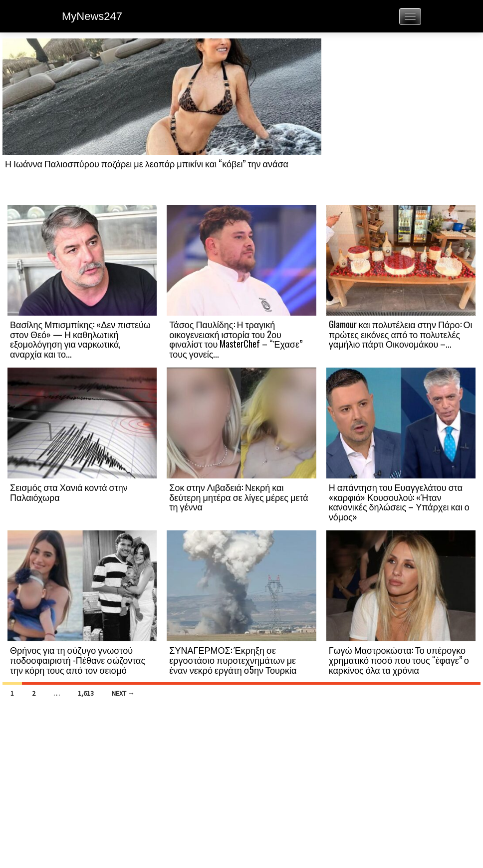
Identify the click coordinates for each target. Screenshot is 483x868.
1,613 (86, 693)
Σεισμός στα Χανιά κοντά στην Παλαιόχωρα (69, 492)
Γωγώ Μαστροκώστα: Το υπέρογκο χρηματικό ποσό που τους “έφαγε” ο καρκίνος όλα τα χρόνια (399, 660)
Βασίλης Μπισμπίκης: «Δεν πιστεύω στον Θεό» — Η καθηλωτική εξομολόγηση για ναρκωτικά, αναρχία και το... (80, 339)
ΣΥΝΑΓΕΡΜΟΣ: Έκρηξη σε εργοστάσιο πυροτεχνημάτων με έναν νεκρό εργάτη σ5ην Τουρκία (233, 660)
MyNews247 (92, 16)
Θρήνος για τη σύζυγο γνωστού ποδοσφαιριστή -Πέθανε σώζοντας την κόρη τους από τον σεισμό (78, 660)
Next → (123, 693)
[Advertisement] (401, 121)
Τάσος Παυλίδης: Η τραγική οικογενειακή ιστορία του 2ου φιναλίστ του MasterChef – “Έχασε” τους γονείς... (236, 339)
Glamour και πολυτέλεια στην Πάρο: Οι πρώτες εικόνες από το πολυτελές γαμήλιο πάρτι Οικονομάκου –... (401, 334)
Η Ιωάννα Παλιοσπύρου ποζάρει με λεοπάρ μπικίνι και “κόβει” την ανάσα (147, 163)
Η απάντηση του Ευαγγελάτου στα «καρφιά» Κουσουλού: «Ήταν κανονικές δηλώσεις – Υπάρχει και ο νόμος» (399, 502)
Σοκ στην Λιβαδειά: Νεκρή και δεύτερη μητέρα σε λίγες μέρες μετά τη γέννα (239, 497)
